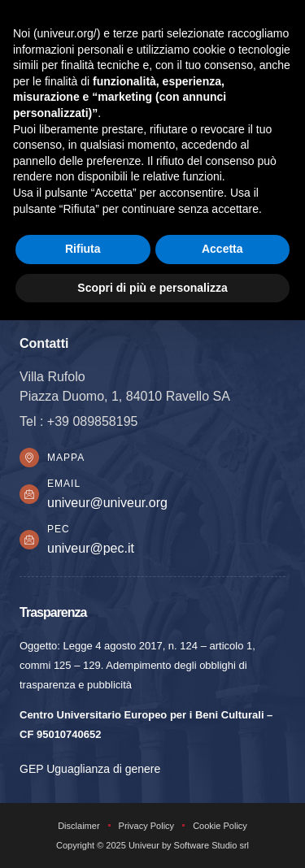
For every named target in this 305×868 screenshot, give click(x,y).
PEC (59, 529)
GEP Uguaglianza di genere (90, 769)
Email (64, 484)
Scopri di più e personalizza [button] (152, 288)
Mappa (66, 458)
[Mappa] (29, 458)
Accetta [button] (222, 249)
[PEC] (29, 540)
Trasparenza (53, 612)
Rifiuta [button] (83, 249)
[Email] (29, 494)
